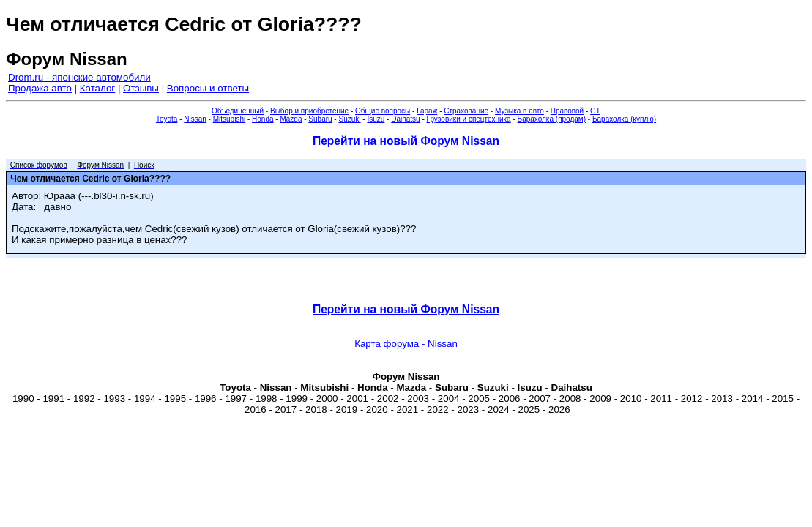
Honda (262, 119)
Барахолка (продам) (552, 119)
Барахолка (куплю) (624, 119)
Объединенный (238, 111)
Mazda (291, 119)
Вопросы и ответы (208, 88)
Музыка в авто (519, 111)
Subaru (320, 119)
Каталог (97, 88)
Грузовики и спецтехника (469, 119)
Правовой (567, 111)
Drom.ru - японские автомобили (79, 77)
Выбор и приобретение (309, 111)
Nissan (195, 119)
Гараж (427, 111)
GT (595, 111)
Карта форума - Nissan (406, 344)
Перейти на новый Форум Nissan (406, 141)
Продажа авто (40, 88)
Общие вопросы (383, 111)
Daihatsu (405, 119)
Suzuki (349, 119)
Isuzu (376, 119)
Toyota (167, 119)
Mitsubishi (229, 119)
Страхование (466, 111)
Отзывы (141, 88)
